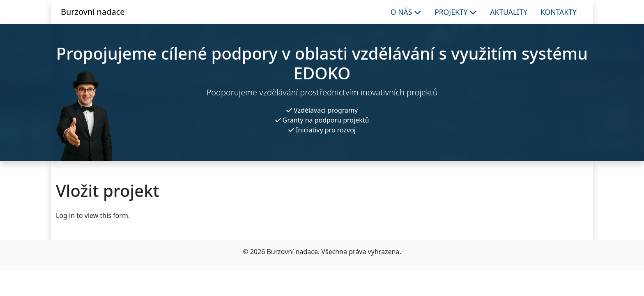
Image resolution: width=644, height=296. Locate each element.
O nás (406, 12)
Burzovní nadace (93, 12)
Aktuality (509, 12)
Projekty (456, 12)
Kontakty (559, 12)
